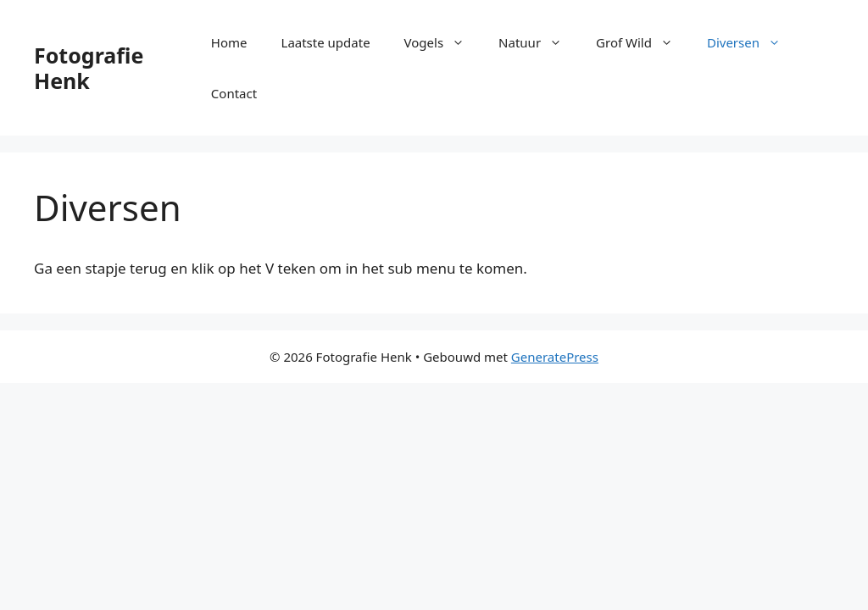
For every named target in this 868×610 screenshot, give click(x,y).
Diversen (752, 42)
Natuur (539, 42)
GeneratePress (555, 357)
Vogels (443, 42)
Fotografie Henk (89, 68)
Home (229, 42)
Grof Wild (643, 42)
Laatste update (326, 42)
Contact (234, 93)
